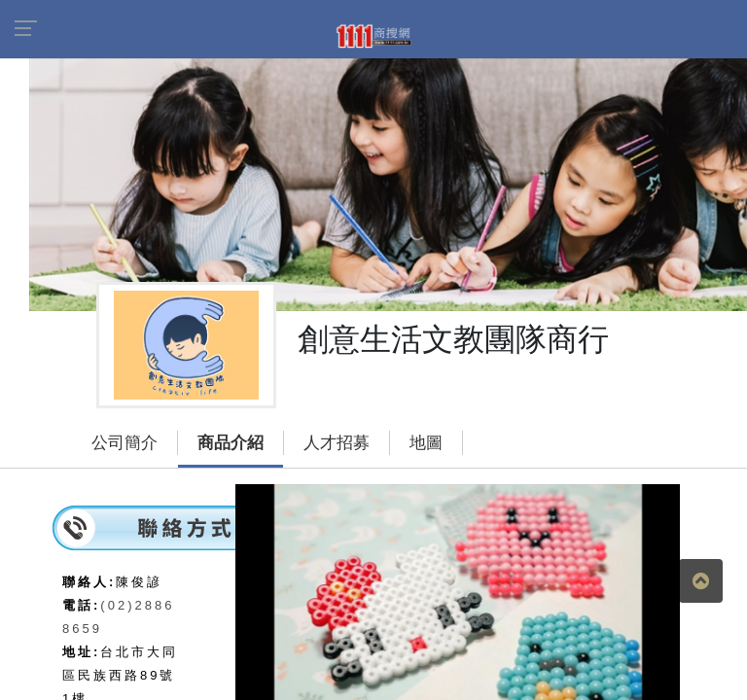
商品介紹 (231, 443)
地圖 (426, 443)
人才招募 (337, 443)
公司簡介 (124, 443)
